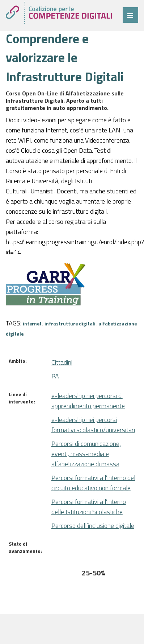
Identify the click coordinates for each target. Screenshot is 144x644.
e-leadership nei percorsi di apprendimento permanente (88, 401)
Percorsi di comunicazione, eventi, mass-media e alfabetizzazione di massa (86, 454)
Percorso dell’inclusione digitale (93, 526)
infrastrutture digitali (70, 324)
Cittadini (62, 362)
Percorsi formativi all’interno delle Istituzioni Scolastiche (89, 507)
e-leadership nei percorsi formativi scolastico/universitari (93, 425)
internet (32, 324)
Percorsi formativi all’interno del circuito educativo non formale (93, 483)
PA (55, 376)
